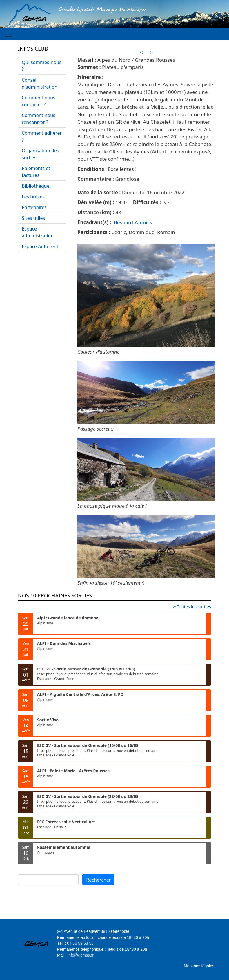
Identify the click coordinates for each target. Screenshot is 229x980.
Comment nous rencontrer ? (39, 119)
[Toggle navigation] (8, 34)
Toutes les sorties (194, 606)
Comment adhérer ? (42, 136)
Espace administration (38, 232)
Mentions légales (199, 966)
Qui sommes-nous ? (42, 66)
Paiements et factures (36, 172)
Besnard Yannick (133, 222)
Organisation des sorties (40, 154)
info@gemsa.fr (81, 955)
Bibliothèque (36, 186)
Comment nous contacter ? (39, 101)
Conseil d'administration (40, 83)
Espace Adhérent (40, 246)
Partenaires (34, 207)
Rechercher (98, 880)
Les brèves (33, 197)
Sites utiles (33, 218)
